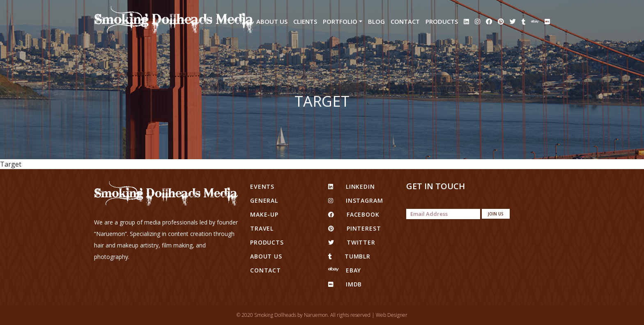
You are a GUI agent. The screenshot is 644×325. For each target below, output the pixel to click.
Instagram (355, 200)
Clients (305, 21)
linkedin (352, 187)
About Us (272, 21)
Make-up (264, 214)
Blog (376, 21)
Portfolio (340, 21)
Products (442, 21)
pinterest (354, 228)
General (264, 200)
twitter (352, 242)
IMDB (345, 284)
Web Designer (392, 315)
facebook (354, 214)
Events (262, 187)
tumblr (349, 256)
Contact (405, 21)
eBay (345, 270)
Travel (262, 228)
